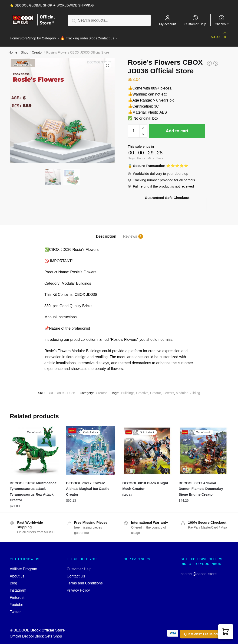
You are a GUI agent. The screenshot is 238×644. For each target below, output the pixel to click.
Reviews (130, 234)
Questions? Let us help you (205, 634)
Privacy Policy (78, 588)
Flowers (168, 390)
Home (13, 50)
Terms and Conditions (85, 580)
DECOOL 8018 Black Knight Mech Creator (145, 483)
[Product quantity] (134, 128)
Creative (142, 390)
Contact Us (76, 573)
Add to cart (177, 128)
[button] (226, 632)
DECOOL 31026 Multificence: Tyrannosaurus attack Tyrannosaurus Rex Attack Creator (34, 489)
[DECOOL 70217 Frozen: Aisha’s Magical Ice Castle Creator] (91, 448)
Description (106, 234)
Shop (25, 50)
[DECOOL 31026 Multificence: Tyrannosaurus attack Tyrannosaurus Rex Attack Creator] (34, 448)
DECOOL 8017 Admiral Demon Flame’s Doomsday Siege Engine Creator (201, 486)
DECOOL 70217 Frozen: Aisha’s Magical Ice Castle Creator (88, 486)
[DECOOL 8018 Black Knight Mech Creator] (147, 448)
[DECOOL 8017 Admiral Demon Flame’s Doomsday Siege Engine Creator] (203, 448)
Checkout (222, 24)
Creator (37, 50)
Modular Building (188, 390)
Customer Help (195, 24)
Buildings (128, 390)
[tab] (106, 230)
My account (168, 24)
